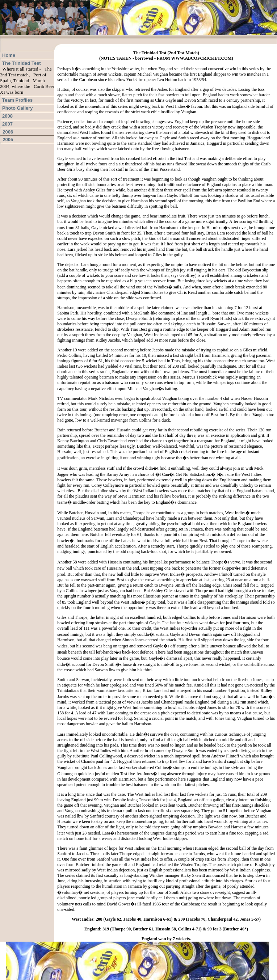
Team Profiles (17, 100)
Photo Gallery (18, 108)
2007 (7, 124)
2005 (7, 140)
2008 (7, 116)
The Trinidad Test (22, 63)
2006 (7, 132)
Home (9, 55)
